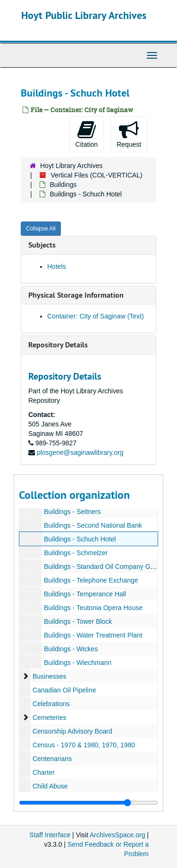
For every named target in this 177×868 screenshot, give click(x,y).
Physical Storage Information (76, 295)
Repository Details (58, 345)
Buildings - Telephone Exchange (91, 580)
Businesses (50, 676)
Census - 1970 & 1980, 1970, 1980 (84, 745)
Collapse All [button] (41, 229)
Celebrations (51, 704)
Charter (44, 772)
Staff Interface (50, 835)
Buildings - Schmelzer (76, 553)
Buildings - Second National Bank (93, 525)
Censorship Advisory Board (72, 731)
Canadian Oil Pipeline (64, 690)
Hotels (57, 266)
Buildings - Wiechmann (78, 663)
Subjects (42, 245)
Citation (87, 134)
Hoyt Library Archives (71, 166)
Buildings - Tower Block (78, 621)
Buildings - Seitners (72, 512)
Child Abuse (50, 786)
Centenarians (52, 759)
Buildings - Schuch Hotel (80, 539)
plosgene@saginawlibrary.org (80, 452)
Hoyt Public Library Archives (84, 15)
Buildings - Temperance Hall (85, 594)
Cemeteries (50, 717)
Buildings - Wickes (71, 649)
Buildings (63, 185)
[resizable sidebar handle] (88, 803)
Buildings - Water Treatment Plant (93, 635)
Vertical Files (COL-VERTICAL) (96, 175)
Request (129, 134)
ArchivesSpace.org (118, 835)
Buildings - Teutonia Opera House (93, 608)
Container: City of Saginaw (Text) (96, 316)
